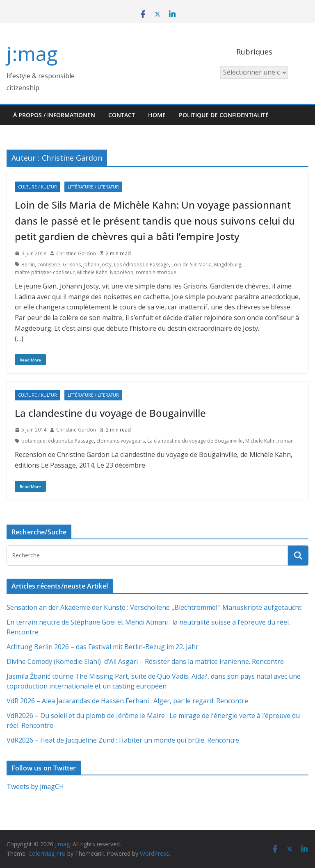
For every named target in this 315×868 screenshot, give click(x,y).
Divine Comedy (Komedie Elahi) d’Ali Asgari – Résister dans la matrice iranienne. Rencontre (145, 661)
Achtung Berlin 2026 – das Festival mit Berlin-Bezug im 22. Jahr (103, 647)
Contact (122, 115)
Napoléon (122, 272)
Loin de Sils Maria (192, 265)
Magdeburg (228, 265)
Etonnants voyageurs (121, 441)
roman (286, 441)
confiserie (49, 265)
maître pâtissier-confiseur (45, 272)
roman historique (156, 272)
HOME (157, 115)
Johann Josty (97, 265)
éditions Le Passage (71, 441)
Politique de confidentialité (224, 115)
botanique (33, 441)
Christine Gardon (76, 253)
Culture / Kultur (38, 187)
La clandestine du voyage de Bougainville (110, 413)
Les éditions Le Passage (142, 265)
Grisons (72, 265)
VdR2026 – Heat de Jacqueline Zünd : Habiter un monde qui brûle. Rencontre (123, 740)
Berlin (28, 265)
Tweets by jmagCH (35, 786)
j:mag (32, 53)
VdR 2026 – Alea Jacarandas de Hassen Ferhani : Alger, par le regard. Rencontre (127, 701)
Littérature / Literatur (93, 187)
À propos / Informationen (54, 115)
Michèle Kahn (92, 272)
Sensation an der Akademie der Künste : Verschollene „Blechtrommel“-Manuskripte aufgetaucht (154, 607)
